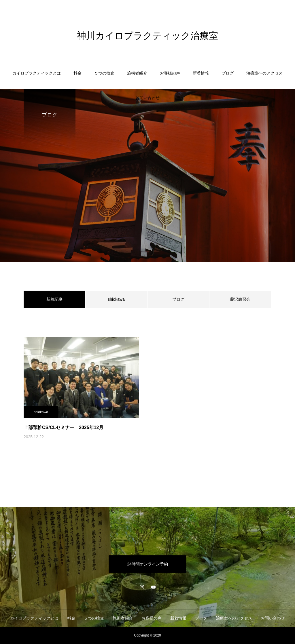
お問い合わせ (147, 98)
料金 (77, 73)
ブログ (228, 73)
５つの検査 (104, 73)
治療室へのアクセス (264, 73)
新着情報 (201, 73)
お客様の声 (170, 73)
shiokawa (116, 299)
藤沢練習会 (240, 299)
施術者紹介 (137, 73)
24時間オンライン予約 (147, 564)
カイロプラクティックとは (37, 73)
